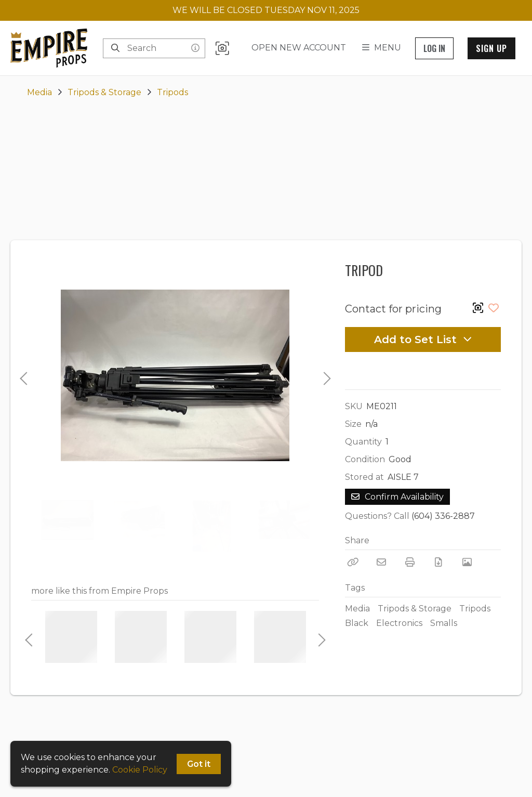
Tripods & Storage (104, 92)
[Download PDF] (438, 562)
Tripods (172, 92)
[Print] (410, 562)
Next (324, 375)
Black (357, 623)
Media (39, 92)
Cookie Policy (140, 770)
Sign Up (491, 48)
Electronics (399, 623)
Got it (199, 764)
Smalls (444, 623)
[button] (222, 48)
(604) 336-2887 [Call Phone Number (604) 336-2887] (443, 516)
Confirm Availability (397, 497)
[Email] (381, 562)
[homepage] (51, 48)
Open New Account (299, 48)
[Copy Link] (353, 562)
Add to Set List (423, 339)
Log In (434, 48)
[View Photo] (467, 562)
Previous (23, 375)
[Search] (115, 48)
